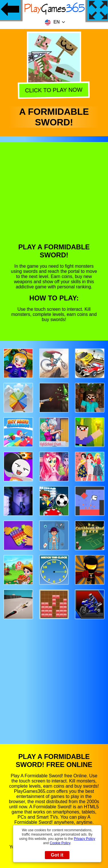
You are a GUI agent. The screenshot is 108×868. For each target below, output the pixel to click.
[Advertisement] (54, 197)
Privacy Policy (84, 839)
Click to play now (54, 90)
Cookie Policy (60, 843)
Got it (57, 855)
